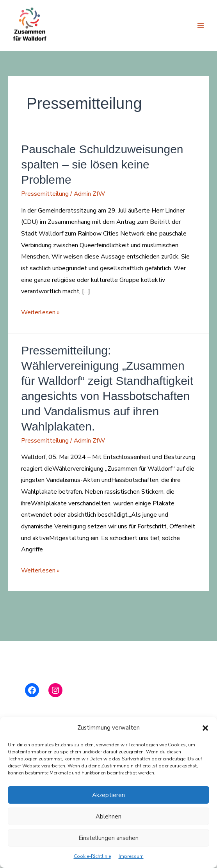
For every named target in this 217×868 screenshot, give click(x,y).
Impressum (131, 856)
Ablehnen (108, 817)
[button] (205, 728)
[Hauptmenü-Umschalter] (201, 26)
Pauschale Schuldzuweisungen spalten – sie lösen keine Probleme (102, 165)
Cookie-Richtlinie (92, 856)
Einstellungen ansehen (108, 838)
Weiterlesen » (41, 313)
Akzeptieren (108, 795)
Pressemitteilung (45, 194)
